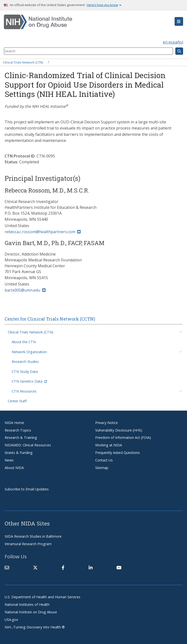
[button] (179, 21)
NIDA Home (14, 423)
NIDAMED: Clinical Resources (28, 445)
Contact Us (104, 460)
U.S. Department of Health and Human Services (42, 597)
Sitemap (102, 468)
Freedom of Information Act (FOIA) (123, 437)
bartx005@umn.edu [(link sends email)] (25, 290)
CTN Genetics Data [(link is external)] (29, 381)
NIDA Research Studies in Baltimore (33, 536)
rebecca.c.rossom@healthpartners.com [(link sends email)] (43, 232)
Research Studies (25, 362)
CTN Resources (24, 391)
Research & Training (21, 437)
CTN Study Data (25, 372)
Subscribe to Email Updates (27, 489)
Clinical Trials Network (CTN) (23, 62)
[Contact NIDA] (7, 568)
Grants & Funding (19, 453)
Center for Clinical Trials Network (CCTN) (50, 319)
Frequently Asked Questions (117, 453)
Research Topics (18, 430)
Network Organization (29, 352)
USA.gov (11, 620)
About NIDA (14, 468)
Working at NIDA (109, 445)
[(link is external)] (35, 568)
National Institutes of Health (27, 604)
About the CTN (24, 342)
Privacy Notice (107, 423)
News (9, 460)
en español (173, 42)
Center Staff (17, 401)
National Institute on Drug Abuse (31, 612)
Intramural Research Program (28, 544)
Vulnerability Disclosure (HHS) (119, 430)
